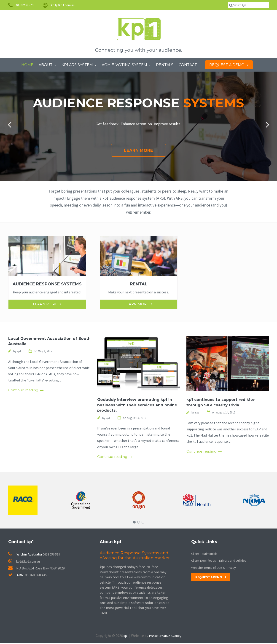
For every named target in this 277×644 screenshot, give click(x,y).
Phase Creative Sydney (166, 636)
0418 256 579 (52, 555)
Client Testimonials (207, 554)
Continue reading (24, 391)
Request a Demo (210, 577)
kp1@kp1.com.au (26, 562)
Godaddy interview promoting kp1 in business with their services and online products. (137, 405)
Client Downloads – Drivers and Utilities (222, 561)
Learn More (138, 150)
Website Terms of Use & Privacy (216, 568)
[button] (11, 125)
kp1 (125, 636)
